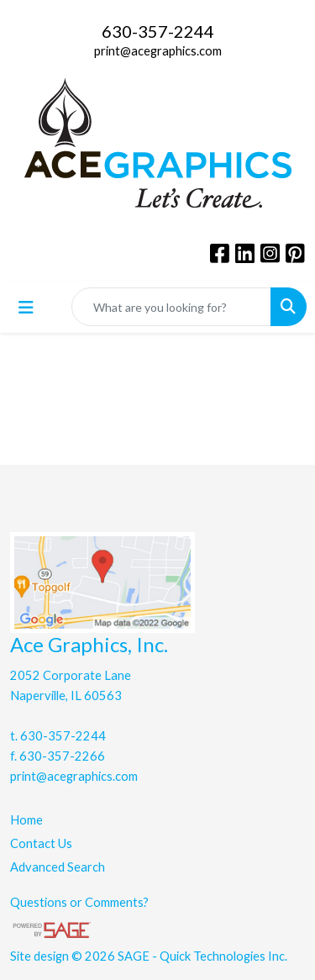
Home (26, 820)
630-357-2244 (158, 31)
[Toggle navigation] (26, 307)
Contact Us (41, 843)
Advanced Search (58, 867)
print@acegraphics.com (158, 51)
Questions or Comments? (79, 902)
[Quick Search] (171, 307)
